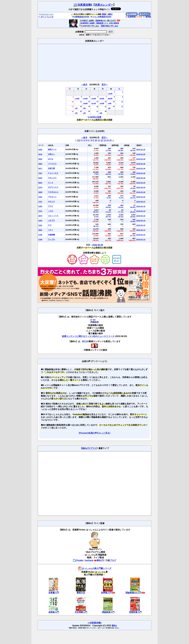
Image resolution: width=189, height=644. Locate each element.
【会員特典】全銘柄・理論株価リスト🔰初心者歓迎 (99, 23)
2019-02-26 (141, 187)
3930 (40, 159)
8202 (40, 178)
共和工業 (51, 168)
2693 (40, 230)
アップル (51, 239)
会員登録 (132, 14)
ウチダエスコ (53, 192)
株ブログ (111, 560)
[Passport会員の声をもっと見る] (94, 433)
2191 (40, 225)
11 (99, 140)
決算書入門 (54, 593)
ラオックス (52, 178)
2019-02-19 (141, 206)
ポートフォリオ (46, 17)
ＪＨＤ (51, 211)
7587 (40, 173)
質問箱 (147, 17)
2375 (40, 187)
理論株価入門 (108, 612)
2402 (40, 206)
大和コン (51, 154)
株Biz (114, 626)
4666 (40, 164)
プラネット (52, 197)
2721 (40, 211)
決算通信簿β (83, 5)
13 (105, 140)
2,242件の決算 (94, 117)
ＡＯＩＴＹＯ (53, 216)
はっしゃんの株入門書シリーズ (94, 568)
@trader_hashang (83, 560)
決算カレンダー (104, 5)
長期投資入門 (135, 612)
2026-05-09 (98, 245)
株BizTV (99, 560)
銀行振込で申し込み (109, 26)
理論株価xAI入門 (133, 593)
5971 (40, 168)
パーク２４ (52, 164)
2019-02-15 (141, 225)
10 (96, 140)
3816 (40, 154)
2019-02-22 (141, 202)
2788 (40, 239)
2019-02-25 (141, 197)
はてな (51, 159)
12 (102, 140)
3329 (40, 150)
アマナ (51, 206)
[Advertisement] (94, 62)
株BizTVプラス (89, 448)
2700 (40, 235)
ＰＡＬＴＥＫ (53, 173)
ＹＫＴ (51, 230)
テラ (50, 225)
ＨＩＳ (51, 183)
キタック (51, 201)
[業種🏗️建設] (107, 14)
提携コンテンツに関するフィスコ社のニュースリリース (88, 336)
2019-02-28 (141, 150)
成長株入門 (54, 612)
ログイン (145, 14)
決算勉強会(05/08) (81, 17)
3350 (40, 221)
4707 (40, 202)
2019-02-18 (141, 221)
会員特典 (130, 17)
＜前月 (84, 85)
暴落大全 (81, 593)
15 (110, 140)
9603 (40, 183)
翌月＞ (105, 85)
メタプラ (51, 220)
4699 (40, 192)
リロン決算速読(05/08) (101, 17)
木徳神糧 (51, 235)
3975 (40, 216)
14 (107, 140)
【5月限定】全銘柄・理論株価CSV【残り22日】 (98, 21)
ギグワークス (53, 187)
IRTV (85, 341)
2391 (40, 197)
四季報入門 (106, 593)
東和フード (52, 149)
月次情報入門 (81, 612)
